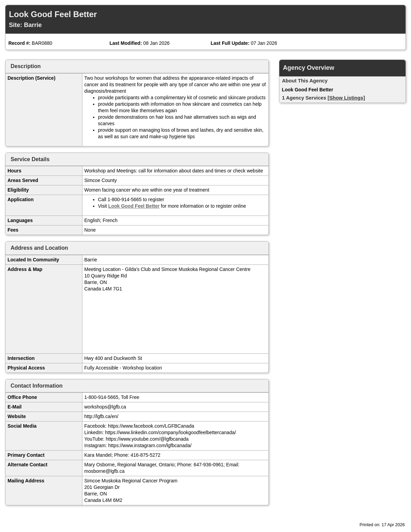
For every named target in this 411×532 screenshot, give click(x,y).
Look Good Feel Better (134, 206)
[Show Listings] (346, 98)
